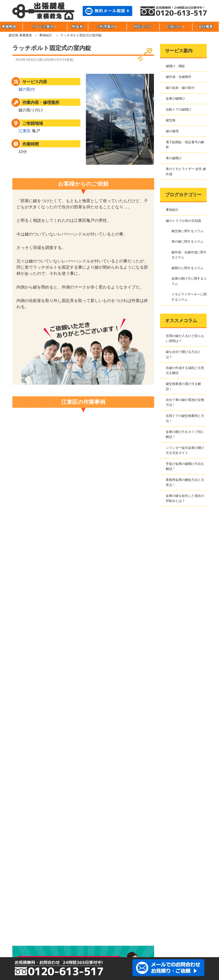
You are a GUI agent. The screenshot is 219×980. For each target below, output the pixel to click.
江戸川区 (110, 898)
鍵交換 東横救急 (20, 35)
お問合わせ (26, 745)
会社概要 (206, 27)
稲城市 (88, 898)
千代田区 (131, 913)
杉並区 (152, 906)
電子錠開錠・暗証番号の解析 (185, 145)
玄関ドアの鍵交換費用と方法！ (185, 418)
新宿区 (131, 906)
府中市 (67, 921)
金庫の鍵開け (175, 98)
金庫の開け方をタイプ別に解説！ (185, 434)
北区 (174, 898)
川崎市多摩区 (110, 929)
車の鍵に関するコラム (187, 241)
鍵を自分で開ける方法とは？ (183, 354)
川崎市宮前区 (152, 929)
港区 (131, 921)
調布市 (110, 913)
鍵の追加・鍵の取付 (180, 88)
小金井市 (45, 906)
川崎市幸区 (67, 929)
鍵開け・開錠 (175, 66)
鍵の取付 (27, 89)
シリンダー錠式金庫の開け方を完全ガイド (185, 450)
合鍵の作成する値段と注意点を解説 (185, 370)
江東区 (25, 131)
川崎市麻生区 (24, 929)
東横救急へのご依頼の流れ (37, 778)
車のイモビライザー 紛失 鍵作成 (186, 171)
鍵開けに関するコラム (187, 268)
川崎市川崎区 (45, 929)
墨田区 (174, 906)
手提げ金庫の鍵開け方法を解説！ (185, 466)
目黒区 (174, 921)
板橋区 (67, 898)
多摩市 (88, 913)
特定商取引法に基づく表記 (37, 732)
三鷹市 (110, 921)
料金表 (77, 27)
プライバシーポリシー (34, 725)
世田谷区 (24, 913)
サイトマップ (27, 738)
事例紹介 (46, 35)
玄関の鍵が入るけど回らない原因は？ (185, 338)
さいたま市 (174, 929)
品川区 (88, 906)
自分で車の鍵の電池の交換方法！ (185, 402)
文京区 (88, 921)
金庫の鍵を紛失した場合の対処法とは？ (185, 498)
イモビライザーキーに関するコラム (189, 297)
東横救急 (24, 712)
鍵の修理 (172, 131)
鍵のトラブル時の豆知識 (183, 221)
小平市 (67, 906)
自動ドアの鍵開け (179, 109)
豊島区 (152, 913)
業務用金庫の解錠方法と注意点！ (185, 482)
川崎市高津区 (88, 929)
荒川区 (45, 898)
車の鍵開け (174, 158)
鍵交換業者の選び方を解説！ (183, 386)
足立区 (24, 898)
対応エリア (143, 27)
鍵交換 (171, 120)
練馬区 (45, 921)
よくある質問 (27, 784)
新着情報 (24, 805)
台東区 (45, 913)
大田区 (131, 898)
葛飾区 (152, 898)
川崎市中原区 (131, 929)
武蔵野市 (152, 921)
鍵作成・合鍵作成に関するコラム (189, 255)
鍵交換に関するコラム (187, 231)
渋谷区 (110, 906)
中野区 (174, 913)
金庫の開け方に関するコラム (189, 281)
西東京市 (24, 921)
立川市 (67, 913)
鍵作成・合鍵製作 (179, 77)
